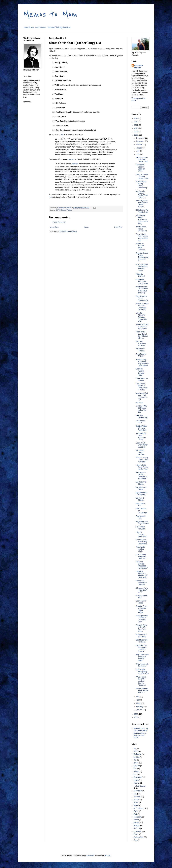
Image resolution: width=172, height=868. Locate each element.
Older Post (118, 227)
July (138, 151)
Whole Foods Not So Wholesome (141, 229)
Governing (138, 777)
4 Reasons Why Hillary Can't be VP (142, 590)
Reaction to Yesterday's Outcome (141, 583)
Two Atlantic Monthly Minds (140, 549)
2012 (136, 122)
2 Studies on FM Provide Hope (142, 211)
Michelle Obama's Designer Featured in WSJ (141, 317)
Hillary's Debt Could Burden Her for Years (142, 467)
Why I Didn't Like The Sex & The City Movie (142, 658)
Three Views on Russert (142, 379)
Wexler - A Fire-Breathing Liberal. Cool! (142, 159)
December (140, 138)
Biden (136, 751)
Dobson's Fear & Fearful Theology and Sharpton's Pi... (142, 257)
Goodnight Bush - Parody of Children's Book (142, 619)
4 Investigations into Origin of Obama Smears (142, 204)
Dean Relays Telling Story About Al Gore (142, 672)
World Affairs (139, 837)
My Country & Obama (141, 483)
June (138, 155)
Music (136, 802)
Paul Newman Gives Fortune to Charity (141, 436)
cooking (137, 757)
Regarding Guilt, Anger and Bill (142, 523)
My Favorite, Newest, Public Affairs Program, (142, 194)
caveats (71, 159)
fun (135, 774)
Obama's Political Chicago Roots (140, 372)
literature (137, 797)
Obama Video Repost (141, 602)
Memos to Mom (51, 14)
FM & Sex (139, 403)
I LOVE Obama (61, 210)
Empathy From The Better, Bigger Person (141, 609)
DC (135, 760)
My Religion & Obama (141, 488)
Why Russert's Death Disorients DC (142, 298)
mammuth (90, 855)
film (135, 769)
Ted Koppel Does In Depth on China (140, 168)
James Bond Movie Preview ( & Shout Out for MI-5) (142, 219)
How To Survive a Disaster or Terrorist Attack (142, 268)
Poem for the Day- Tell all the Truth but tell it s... (142, 335)
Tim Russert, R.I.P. (141, 422)
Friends (137, 772)
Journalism (138, 791)
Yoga (136, 840)
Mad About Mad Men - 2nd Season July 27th (142, 396)
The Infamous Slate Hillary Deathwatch (141, 542)
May (138, 697)
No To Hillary (139, 808)
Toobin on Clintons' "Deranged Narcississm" (142, 565)
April (138, 700)
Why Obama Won (140, 504)
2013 (136, 118)
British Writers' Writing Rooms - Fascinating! (141, 185)
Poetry (136, 820)
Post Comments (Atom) (68, 231)
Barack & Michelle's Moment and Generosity (142, 574)
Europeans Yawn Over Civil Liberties (142, 281)
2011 (136, 125)
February (140, 707)
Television (138, 831)
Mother (136, 800)
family (136, 763)
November (140, 141)
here (51, 197)
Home (86, 227)
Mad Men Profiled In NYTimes (141, 343)
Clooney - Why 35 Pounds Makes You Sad (141, 409)
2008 (136, 135)
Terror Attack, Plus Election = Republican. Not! (142, 237)
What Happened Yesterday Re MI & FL (142, 690)
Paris (136, 814)
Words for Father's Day (142, 416)
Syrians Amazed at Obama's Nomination (142, 327)
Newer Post (54, 227)
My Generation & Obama (141, 494)
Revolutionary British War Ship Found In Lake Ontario (142, 363)
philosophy (138, 817)
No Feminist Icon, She (140, 528)
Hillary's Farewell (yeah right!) (141, 534)
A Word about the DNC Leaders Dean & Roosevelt (141, 681)
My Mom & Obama (140, 499)
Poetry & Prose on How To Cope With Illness (141, 628)
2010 (136, 128)
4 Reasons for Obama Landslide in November (141, 476)
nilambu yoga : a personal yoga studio (140, 735)
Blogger (107, 855)
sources (75, 164)
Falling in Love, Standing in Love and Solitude (141, 648)
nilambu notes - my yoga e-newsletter (141, 729)
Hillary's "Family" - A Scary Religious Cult (142, 176)
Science (137, 829)
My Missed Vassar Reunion (140, 452)
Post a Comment (59, 222)
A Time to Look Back (141, 597)
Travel (136, 834)
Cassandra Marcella (139, 67)
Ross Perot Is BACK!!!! (141, 355)
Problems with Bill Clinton (141, 636)
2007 (136, 714)
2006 (136, 717)
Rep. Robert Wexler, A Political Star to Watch (142, 387)
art (135, 748)
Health (136, 780)
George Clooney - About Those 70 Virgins (142, 460)
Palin (136, 811)
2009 (136, 132)
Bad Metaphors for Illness (141, 641)
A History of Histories (140, 350)
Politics (69, 210)
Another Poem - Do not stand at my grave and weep (142, 290)
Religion (137, 826)
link (62, 135)
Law (135, 794)
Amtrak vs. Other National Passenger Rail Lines (142, 307)
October (139, 145)
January (139, 710)
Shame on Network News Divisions (140, 247)
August (139, 148)
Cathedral (137, 754)
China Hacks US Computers (142, 665)
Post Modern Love (141, 517)
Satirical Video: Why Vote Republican (141, 428)
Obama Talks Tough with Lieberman (141, 556)
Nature (136, 805)
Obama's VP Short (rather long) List (142, 445)
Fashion (137, 766)
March (139, 703)
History (136, 783)
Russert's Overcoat (140, 275)
